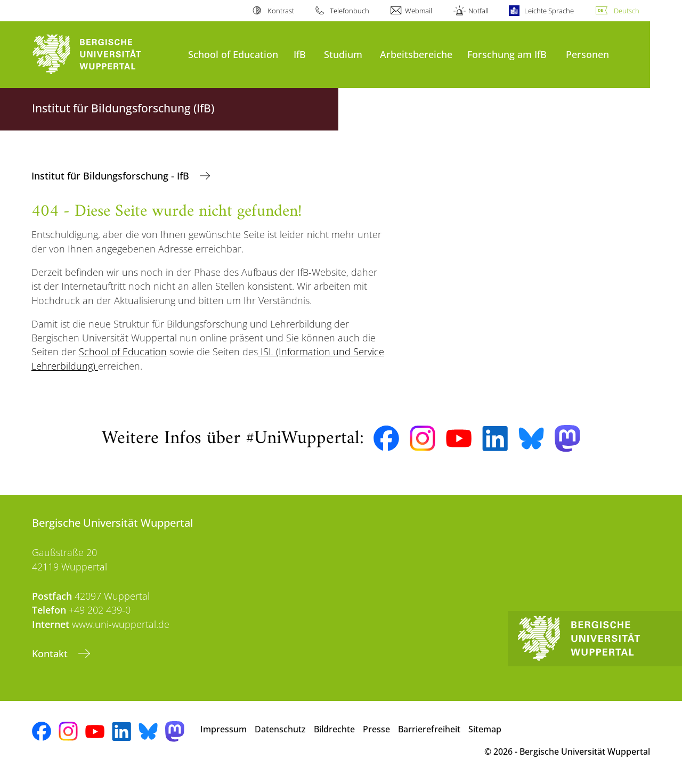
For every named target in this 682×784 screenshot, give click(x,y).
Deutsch (627, 11)
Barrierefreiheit (429, 729)
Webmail (419, 11)
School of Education (233, 54)
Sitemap (485, 729)
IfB (300, 54)
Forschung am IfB (507, 54)
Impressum (224, 729)
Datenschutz (280, 729)
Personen (587, 54)
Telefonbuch (350, 11)
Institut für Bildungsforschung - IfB (112, 176)
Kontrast (281, 11)
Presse (376, 729)
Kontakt (51, 654)
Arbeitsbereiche (416, 54)
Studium (343, 54)
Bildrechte (334, 729)
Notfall (478, 11)
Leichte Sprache (549, 11)
